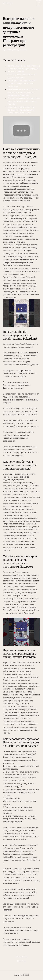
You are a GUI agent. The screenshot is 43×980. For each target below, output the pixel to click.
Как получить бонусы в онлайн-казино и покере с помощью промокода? (22, 83)
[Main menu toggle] (39, 3)
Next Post (21, 961)
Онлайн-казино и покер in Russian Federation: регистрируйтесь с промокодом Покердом (23, 92)
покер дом (19, 174)
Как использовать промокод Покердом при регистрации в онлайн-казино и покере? (21, 110)
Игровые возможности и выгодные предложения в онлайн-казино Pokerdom (24, 101)
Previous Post (21, 956)
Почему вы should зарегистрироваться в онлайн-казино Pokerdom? (21, 75)
